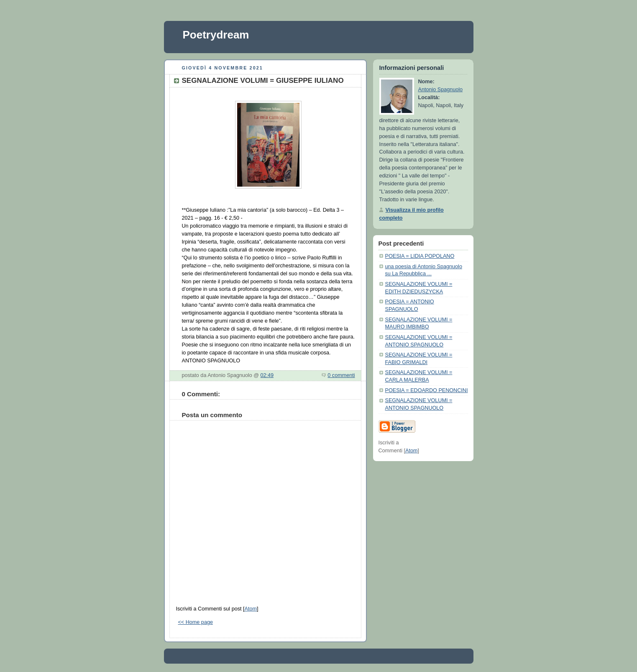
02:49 (267, 375)
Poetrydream (216, 35)
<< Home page (196, 622)
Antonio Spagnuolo (441, 90)
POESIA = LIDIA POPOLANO (420, 256)
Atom (250, 609)
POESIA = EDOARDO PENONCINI (427, 390)
